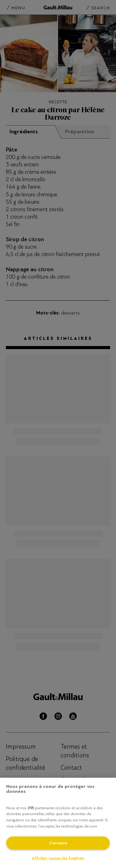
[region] (58, 823)
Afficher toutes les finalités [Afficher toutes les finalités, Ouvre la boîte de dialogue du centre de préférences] (58, 858)
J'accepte (58, 843)
